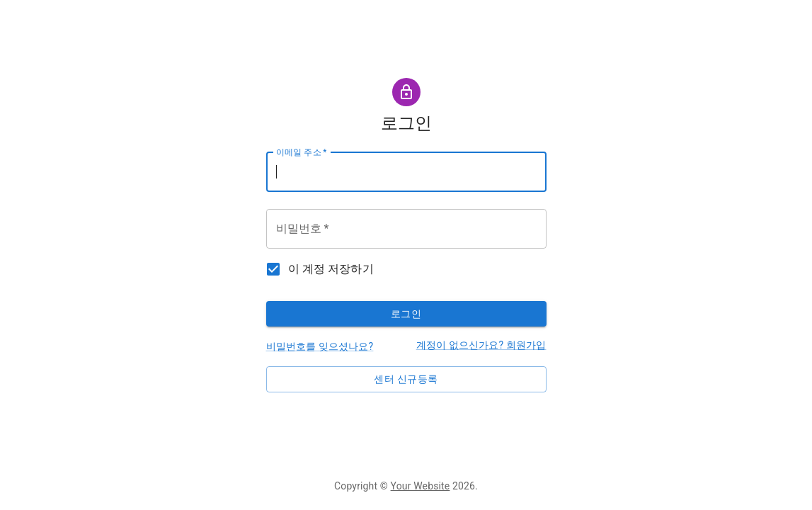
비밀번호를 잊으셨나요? (320, 346)
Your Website (421, 486)
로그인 (406, 314)
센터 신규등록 (406, 379)
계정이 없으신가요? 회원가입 (481, 345)
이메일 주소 (302, 152)
